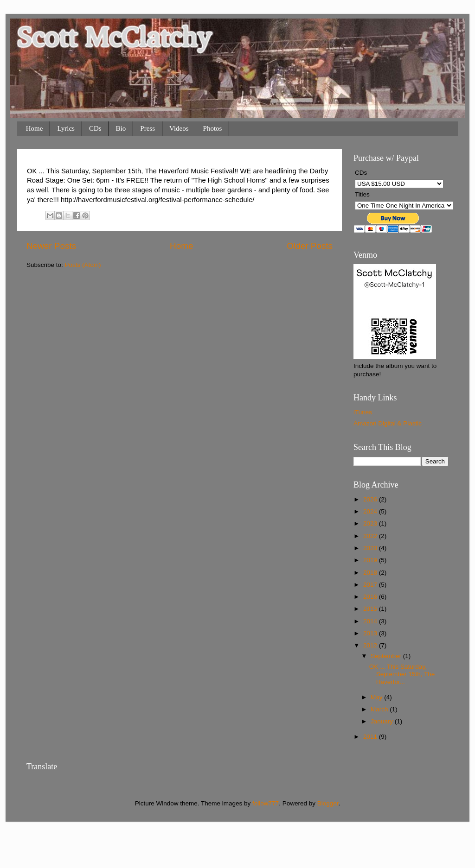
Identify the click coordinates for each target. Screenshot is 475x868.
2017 (371, 585)
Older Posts (310, 246)
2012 (371, 645)
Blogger (328, 803)
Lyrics (66, 128)
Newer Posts (51, 246)
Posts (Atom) (83, 265)
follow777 (266, 803)
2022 (371, 536)
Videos (179, 128)
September (387, 656)
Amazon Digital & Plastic (388, 423)
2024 (371, 511)
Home (35, 128)
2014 (371, 621)
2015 (371, 609)
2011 (371, 737)
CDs (95, 128)
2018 (371, 573)
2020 (371, 548)
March (380, 709)
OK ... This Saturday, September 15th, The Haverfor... (402, 674)
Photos (213, 128)
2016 (371, 597)
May (377, 697)
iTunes (363, 412)
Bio (121, 128)
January (383, 721)
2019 (371, 560)
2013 (371, 633)
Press (148, 128)
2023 (371, 523)
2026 (371, 499)
